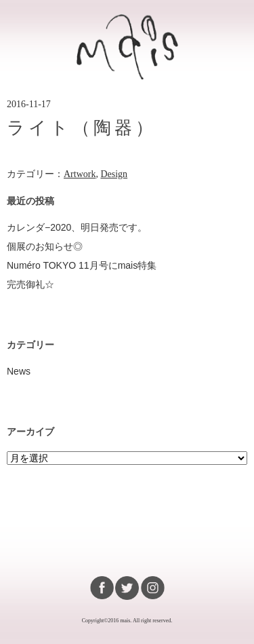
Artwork (80, 174)
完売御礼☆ (30, 284)
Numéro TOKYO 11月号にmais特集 (82, 265)
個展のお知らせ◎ (45, 246)
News (19, 371)
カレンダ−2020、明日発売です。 (77, 227)
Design (114, 174)
